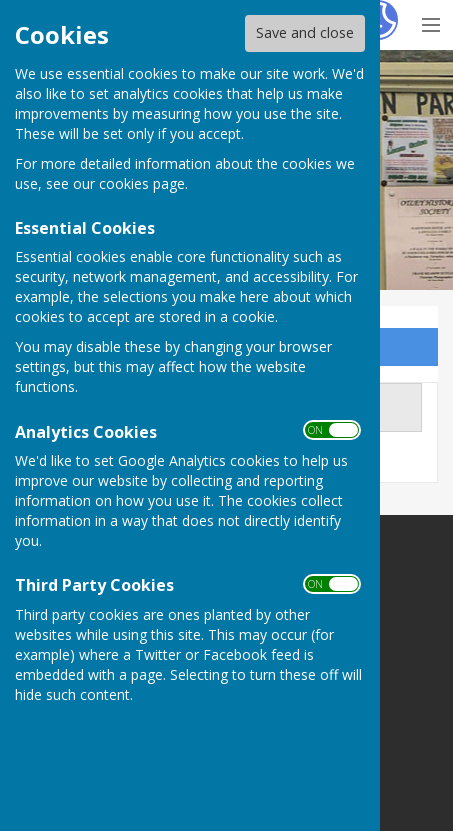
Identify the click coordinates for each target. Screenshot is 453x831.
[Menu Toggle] (430, 22)
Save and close (305, 32)
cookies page (142, 183)
